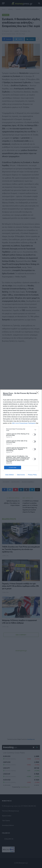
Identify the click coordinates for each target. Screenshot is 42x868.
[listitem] (21, 430)
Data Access (21, 475)
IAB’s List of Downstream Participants (24, 423)
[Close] (38, 393)
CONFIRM (13, 468)
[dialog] (21, 434)
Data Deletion (10, 475)
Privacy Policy (32, 475)
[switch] (34, 435)
